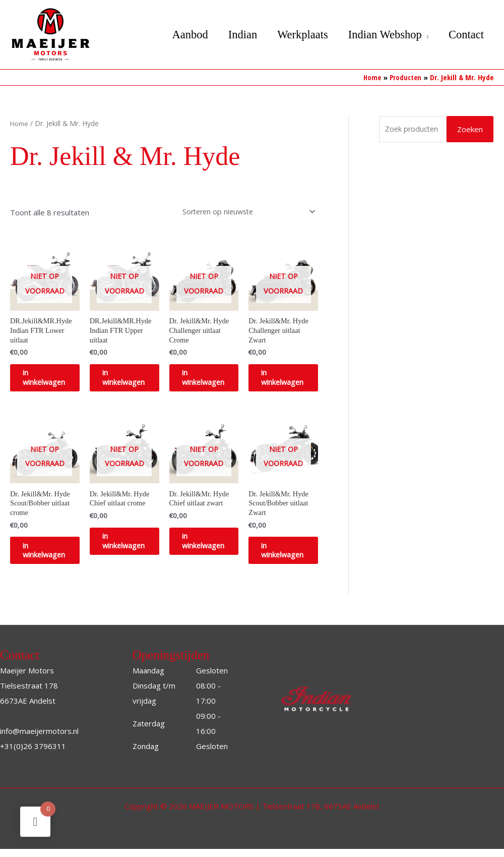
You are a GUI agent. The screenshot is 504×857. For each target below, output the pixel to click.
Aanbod (179, 35)
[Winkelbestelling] (243, 211)
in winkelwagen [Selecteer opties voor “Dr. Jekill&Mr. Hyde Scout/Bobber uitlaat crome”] (52, 557)
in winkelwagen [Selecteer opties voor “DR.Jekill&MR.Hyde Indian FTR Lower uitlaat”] (52, 380)
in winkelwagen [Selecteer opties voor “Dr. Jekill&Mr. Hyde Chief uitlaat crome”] (132, 547)
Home (20, 123)
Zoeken (470, 129)
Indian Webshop (381, 35)
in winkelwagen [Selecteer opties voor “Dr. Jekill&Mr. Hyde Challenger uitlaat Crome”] (212, 380)
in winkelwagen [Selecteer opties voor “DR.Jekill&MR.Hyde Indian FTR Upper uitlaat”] (132, 380)
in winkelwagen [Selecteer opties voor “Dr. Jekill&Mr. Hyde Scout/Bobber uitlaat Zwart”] (291, 557)
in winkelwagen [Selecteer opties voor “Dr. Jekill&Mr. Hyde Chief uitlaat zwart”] (212, 547)
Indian (234, 35)
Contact (465, 35)
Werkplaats (297, 35)
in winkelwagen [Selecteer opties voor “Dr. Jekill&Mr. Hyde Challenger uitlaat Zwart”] (291, 380)
